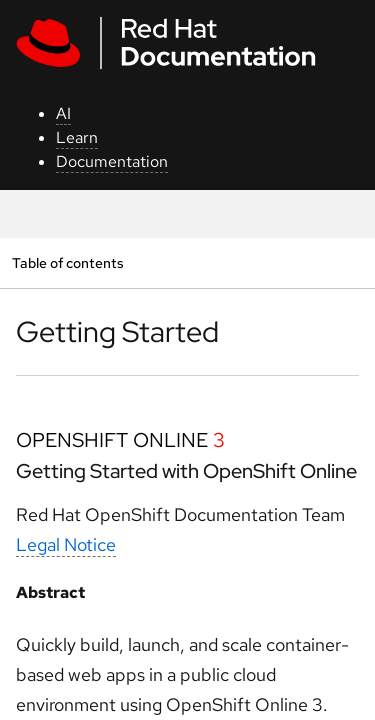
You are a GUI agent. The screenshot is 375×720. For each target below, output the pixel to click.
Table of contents (67, 262)
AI (63, 113)
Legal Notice (66, 544)
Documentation (112, 161)
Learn (77, 137)
